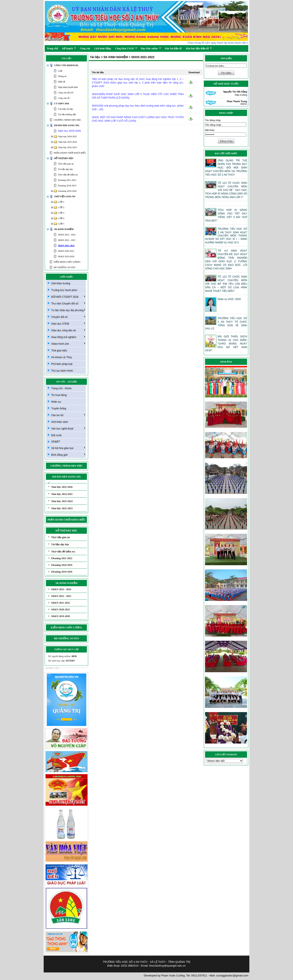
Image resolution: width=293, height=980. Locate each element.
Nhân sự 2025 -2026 (229, 299)
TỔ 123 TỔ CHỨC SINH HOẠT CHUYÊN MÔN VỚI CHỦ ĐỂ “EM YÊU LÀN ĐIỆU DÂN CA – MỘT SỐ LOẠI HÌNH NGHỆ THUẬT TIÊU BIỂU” (226, 284)
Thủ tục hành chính (62, 371)
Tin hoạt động (59, 395)
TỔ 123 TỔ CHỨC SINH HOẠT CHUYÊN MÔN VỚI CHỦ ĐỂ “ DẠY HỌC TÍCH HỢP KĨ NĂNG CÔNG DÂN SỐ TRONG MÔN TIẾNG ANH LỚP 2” (226, 190)
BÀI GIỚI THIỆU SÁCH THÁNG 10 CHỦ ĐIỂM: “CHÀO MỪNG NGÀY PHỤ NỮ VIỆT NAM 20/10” (226, 343)
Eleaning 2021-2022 (67, 180)
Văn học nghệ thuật (68, 428)
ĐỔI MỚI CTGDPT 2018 (68, 297)
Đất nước (56, 435)
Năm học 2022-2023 (68, 147)
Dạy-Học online (151, 48)
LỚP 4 (61, 218)
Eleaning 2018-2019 (67, 186)
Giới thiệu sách (60, 422)
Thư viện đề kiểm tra (68, 175)
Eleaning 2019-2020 (67, 191)
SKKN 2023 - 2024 (67, 235)
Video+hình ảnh (68, 344)
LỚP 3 (61, 213)
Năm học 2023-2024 (68, 142)
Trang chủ (52, 48)
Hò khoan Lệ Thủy (62, 357)
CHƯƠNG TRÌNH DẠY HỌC (67, 120)
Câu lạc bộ (68, 415)
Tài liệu (95, 57)
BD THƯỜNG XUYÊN (65, 267)
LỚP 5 (61, 224)
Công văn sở (64, 98)
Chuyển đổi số (68, 317)
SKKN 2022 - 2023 (67, 240)
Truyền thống (59, 408)
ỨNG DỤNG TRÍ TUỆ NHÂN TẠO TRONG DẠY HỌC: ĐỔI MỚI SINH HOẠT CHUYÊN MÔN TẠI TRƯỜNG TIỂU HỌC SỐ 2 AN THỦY (226, 168)
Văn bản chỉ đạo (65, 109)
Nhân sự (56, 402)
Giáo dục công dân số (68, 330)
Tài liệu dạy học (65, 169)
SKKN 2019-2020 (66, 256)
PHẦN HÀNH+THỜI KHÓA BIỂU (70, 153)
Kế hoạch (69, 48)
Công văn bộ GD (66, 93)
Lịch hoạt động (103, 48)
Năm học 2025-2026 (69, 131)
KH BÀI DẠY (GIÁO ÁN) (67, 125)
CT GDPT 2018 (62, 104)
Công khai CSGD (126, 48)
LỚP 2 (61, 207)
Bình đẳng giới (68, 455)
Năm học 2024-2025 (68, 136)
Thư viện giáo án (66, 164)
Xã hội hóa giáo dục (68, 448)
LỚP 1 (61, 202)
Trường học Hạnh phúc (64, 290)
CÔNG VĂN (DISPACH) (66, 65)
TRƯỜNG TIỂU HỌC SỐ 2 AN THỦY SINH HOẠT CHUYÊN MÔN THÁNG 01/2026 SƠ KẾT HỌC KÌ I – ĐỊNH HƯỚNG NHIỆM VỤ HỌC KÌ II (226, 236)
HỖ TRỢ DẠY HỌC (64, 158)
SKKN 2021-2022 (66, 246)
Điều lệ (61, 82)
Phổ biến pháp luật (62, 364)
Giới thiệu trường (61, 283)
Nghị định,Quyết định (68, 87)
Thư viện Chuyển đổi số (68, 303)
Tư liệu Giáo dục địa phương (68, 310)
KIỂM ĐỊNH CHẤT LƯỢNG (67, 262)
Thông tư (62, 76)
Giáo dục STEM (68, 324)
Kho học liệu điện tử (199, 48)
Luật (60, 71)
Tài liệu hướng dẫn (67, 114)
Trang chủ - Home (61, 388)
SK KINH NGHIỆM (64, 229)
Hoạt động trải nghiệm (68, 337)
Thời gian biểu (59, 351)
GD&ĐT (56, 442)
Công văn (85, 48)
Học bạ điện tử (173, 48)
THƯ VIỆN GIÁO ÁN (65, 196)
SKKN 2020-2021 (66, 251)
